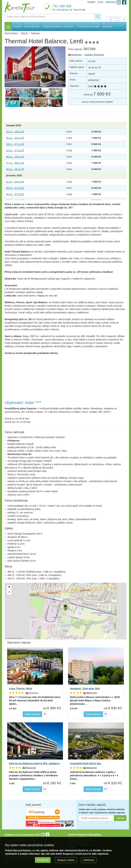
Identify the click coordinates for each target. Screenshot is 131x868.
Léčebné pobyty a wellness (58, 26)
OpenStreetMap (11, 638)
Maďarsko (75, 55)
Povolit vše (43, 860)
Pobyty (17, 26)
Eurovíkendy (32, 26)
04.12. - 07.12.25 (15, 194)
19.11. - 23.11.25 (15, 132)
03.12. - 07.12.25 (15, 188)
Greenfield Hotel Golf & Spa (85, 763)
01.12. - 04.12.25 (15, 182)
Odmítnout (89, 860)
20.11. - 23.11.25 (15, 138)
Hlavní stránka (8, 26)
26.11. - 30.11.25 (15, 157)
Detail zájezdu (32, 714)
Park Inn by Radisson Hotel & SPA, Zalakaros (34, 763)
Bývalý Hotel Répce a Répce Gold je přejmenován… (95, 700)
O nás (100, 2)
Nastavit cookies (66, 860)
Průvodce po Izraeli (88, 26)
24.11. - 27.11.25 (15, 150)
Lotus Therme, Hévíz (21, 688)
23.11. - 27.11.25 (15, 144)
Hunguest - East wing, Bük (85, 688)
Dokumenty (111, 2)
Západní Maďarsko (94, 55)
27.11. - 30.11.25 (15, 163)
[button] (65, 607)
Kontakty (107, 26)
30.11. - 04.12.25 (15, 169)
